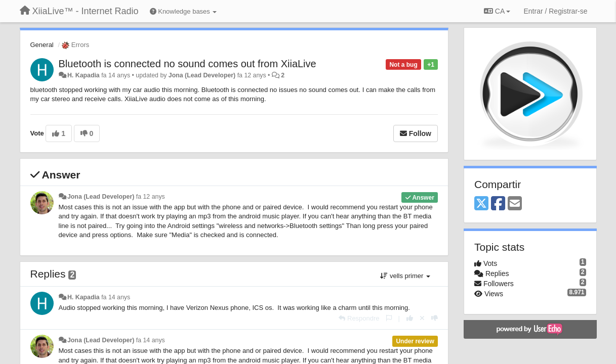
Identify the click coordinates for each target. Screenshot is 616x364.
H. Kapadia (84, 75)
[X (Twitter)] (481, 204)
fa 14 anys (116, 297)
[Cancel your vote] (422, 318)
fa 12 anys (151, 197)
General (42, 45)
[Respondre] (359, 318)
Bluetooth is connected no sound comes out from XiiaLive (188, 64)
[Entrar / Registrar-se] (555, 11)
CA (497, 11)
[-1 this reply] (435, 318)
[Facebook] (498, 204)
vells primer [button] (405, 276)
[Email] (515, 204)
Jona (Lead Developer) (202, 75)
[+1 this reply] (410, 318)
